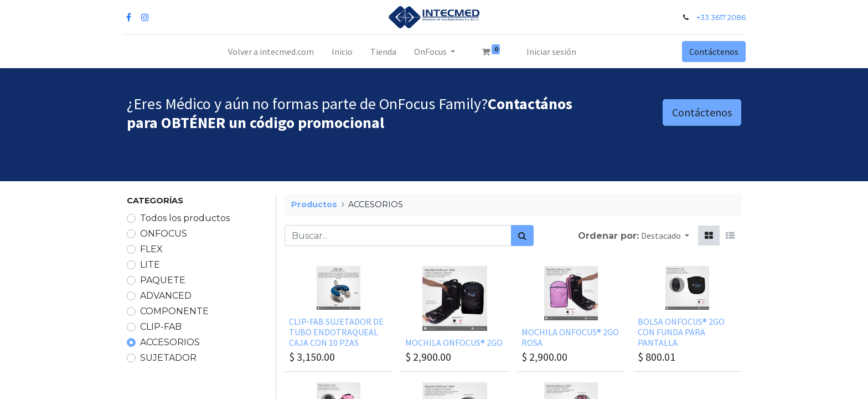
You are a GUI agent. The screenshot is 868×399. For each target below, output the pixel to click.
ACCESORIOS (170, 342)
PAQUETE (163, 280)
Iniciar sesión (551, 52)
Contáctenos (709, 52)
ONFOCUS (164, 234)
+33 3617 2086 (717, 17)
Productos (314, 204)
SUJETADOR (168, 358)
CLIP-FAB (161, 327)
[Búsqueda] (522, 236)
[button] (665, 236)
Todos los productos (185, 218)
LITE (150, 265)
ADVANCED (166, 296)
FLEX (151, 249)
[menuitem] (271, 52)
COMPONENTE (174, 311)
